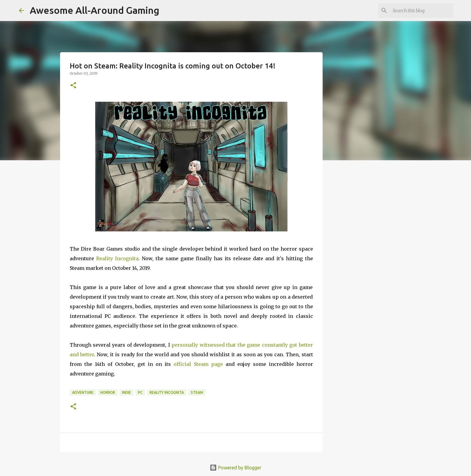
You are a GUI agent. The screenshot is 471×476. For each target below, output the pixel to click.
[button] (73, 86)
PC (140, 392)
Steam (197, 392)
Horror (108, 392)
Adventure (83, 392)
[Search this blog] (422, 11)
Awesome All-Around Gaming (94, 10)
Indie (126, 392)
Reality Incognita (117, 258)
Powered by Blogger (235, 468)
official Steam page (198, 364)
